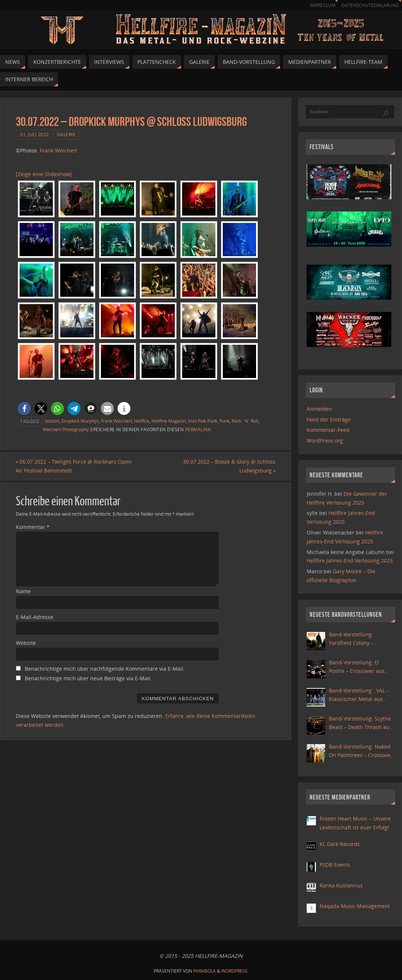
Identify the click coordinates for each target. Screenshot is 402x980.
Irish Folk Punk (203, 421)
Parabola (205, 971)
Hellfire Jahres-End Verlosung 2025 (350, 561)
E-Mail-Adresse (35, 617)
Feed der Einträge (329, 419)
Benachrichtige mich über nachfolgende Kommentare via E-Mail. (105, 669)
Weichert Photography (66, 429)
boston (52, 421)
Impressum (319, 5)
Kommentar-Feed (328, 430)
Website (26, 643)
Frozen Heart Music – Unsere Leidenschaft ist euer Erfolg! (355, 823)
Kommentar (33, 527)
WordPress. (235, 971)
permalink (198, 429)
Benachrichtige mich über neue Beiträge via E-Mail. (88, 678)
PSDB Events (335, 865)
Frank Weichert (59, 150)
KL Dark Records (340, 844)
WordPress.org (325, 441)
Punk (224, 421)
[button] (24, 408)
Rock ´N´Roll (245, 421)
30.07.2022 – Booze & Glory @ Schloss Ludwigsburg (229, 466)
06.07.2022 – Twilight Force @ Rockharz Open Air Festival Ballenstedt (74, 466)
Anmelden (319, 409)
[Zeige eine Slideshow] (44, 174)
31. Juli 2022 (35, 134)
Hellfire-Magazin (169, 421)
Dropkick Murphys (80, 421)
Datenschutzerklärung (369, 5)
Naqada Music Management (355, 906)
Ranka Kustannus (341, 885)
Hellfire (142, 421)
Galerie (66, 134)
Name (23, 591)
